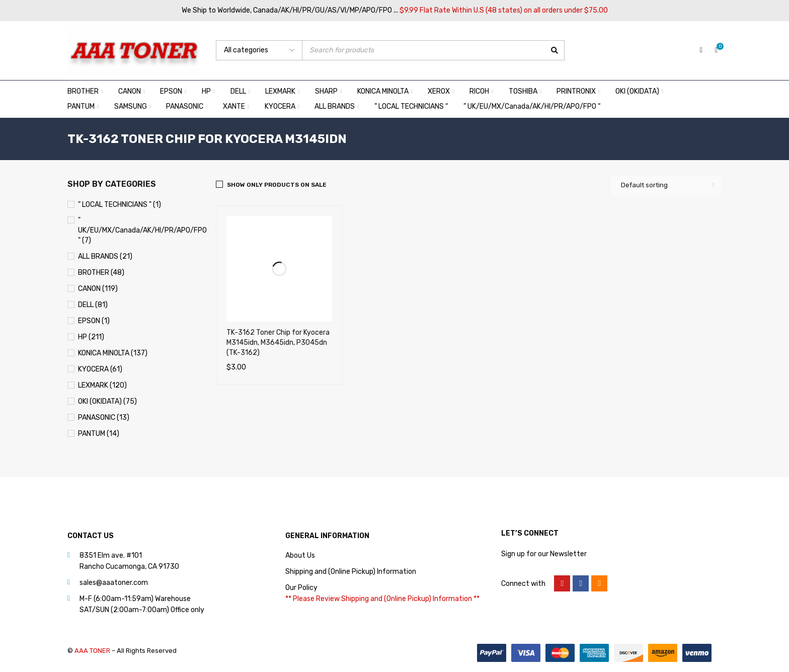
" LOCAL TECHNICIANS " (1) (120, 205)
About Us (300, 555)
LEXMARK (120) (102, 385)
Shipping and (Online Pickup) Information (351, 572)
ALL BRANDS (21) (105, 256)
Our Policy (301, 588)
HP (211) (91, 337)
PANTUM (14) (99, 434)
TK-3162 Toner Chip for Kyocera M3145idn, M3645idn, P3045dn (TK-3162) (278, 343)
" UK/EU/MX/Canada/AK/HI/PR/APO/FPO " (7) (142, 230)
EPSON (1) (94, 321)
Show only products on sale (277, 185)
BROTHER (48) (101, 273)
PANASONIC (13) (104, 418)
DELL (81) (93, 305)
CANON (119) (98, 289)
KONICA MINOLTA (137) (113, 353)
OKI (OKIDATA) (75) (107, 401)
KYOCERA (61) (100, 369)
